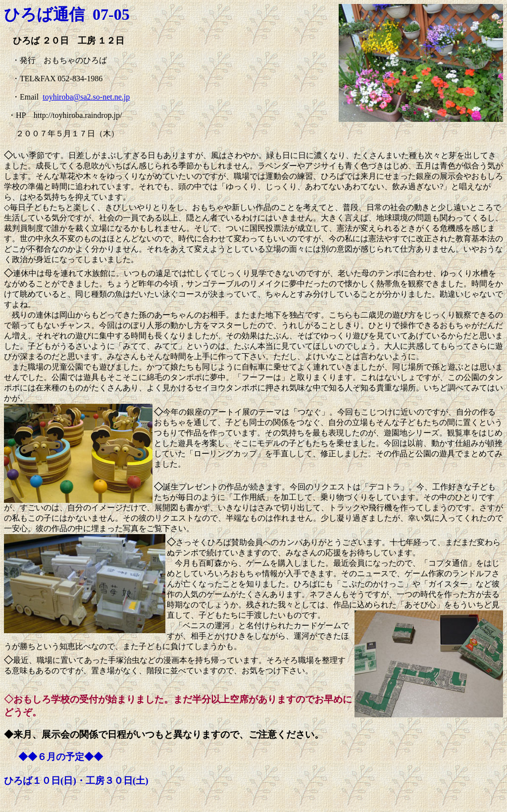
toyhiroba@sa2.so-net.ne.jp (86, 97)
